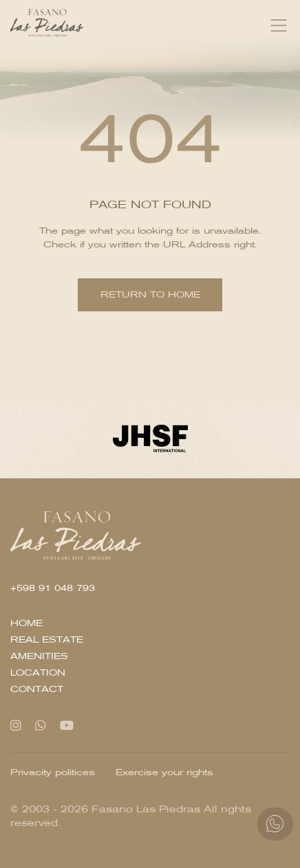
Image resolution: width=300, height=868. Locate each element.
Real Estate (47, 639)
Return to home (150, 294)
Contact (37, 689)
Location (38, 672)
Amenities (39, 656)
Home (26, 623)
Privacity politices (53, 772)
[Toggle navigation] (279, 25)
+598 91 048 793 (53, 588)
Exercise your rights (164, 772)
